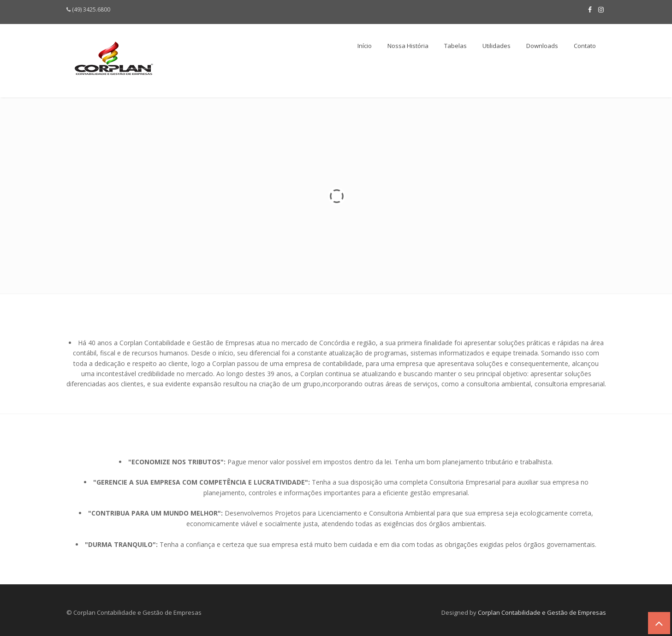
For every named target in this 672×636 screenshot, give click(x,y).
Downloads (542, 46)
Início (365, 46)
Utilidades (497, 46)
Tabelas (455, 46)
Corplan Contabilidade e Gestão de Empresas (542, 612)
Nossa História (408, 46)
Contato (585, 46)
